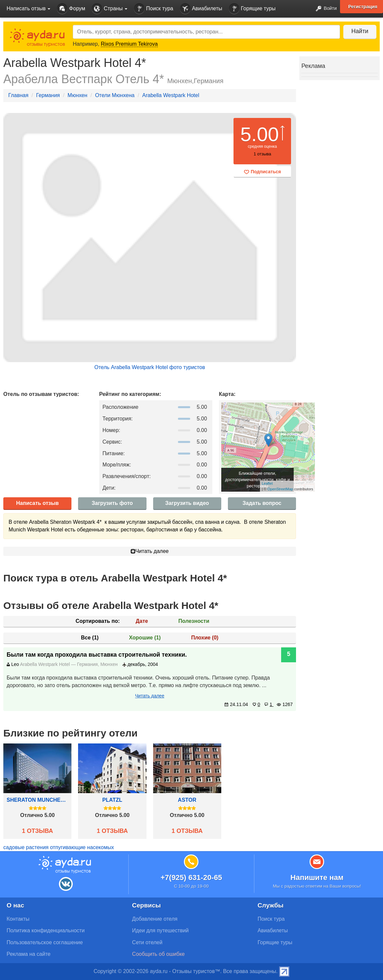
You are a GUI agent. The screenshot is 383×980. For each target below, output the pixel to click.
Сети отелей (147, 942)
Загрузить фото (112, 503)
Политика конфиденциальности (46, 930)
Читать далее (150, 551)
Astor (187, 800)
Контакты (18, 919)
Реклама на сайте (29, 954)
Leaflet (267, 483)
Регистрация (363, 7)
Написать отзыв (38, 503)
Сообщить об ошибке (158, 954)
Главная (18, 95)
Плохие (205, 638)
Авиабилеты (201, 9)
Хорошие (145, 638)
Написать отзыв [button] (28, 8)
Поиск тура (153, 9)
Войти (324, 9)
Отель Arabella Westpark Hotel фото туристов (150, 367)
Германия (48, 95)
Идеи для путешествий (160, 930)
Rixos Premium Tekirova (129, 44)
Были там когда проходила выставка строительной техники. (97, 655)
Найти (360, 31)
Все (90, 638)
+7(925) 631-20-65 (191, 877)
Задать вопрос (262, 503)
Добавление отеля (155, 919)
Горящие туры (252, 9)
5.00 (259, 134)
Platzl (112, 800)
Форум (71, 9)
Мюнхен (77, 95)
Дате (142, 621)
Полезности (194, 621)
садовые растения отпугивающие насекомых (59, 847)
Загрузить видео (187, 503)
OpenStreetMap (280, 489)
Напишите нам (317, 877)
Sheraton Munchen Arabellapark (37, 800)
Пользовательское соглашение (45, 942)
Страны (109, 9)
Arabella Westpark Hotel (171, 95)
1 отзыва (37, 831)
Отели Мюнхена (115, 95)
